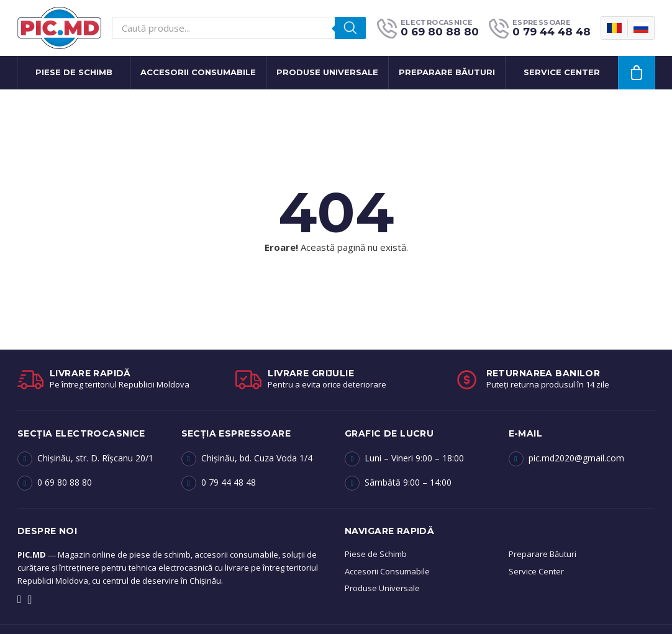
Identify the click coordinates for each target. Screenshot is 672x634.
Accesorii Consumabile (198, 72)
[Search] (350, 28)
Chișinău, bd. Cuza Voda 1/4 (257, 458)
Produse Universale (327, 72)
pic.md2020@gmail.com (576, 458)
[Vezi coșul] (637, 73)
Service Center (536, 571)
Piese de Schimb (74, 72)
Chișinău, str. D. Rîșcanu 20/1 (95, 458)
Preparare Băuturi (543, 554)
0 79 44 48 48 (229, 482)
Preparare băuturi (447, 72)
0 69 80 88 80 (65, 482)
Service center (562, 72)
